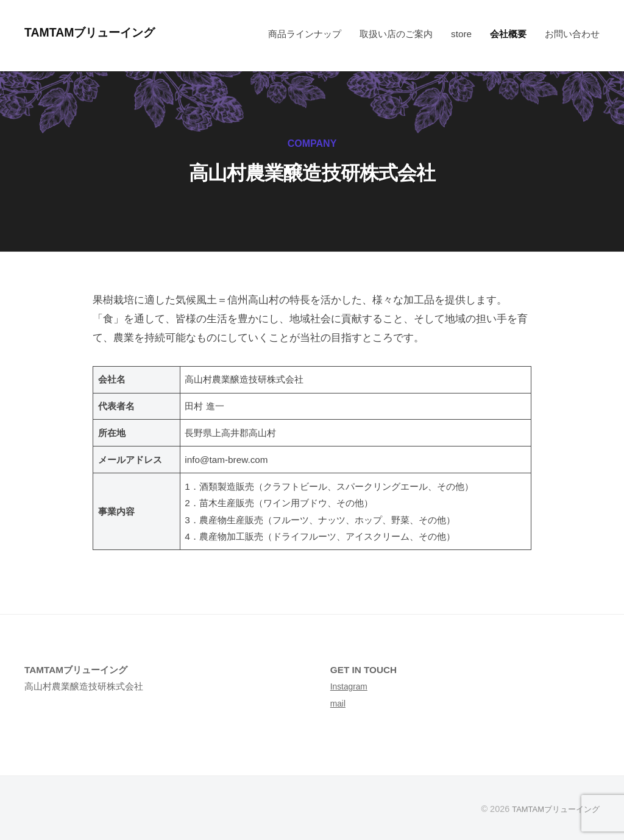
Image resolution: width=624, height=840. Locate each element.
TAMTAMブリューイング (102, 32)
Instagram (351, 686)
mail (339, 703)
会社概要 (508, 34)
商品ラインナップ (305, 34)
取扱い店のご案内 (396, 34)
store (461, 34)
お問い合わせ (572, 34)
